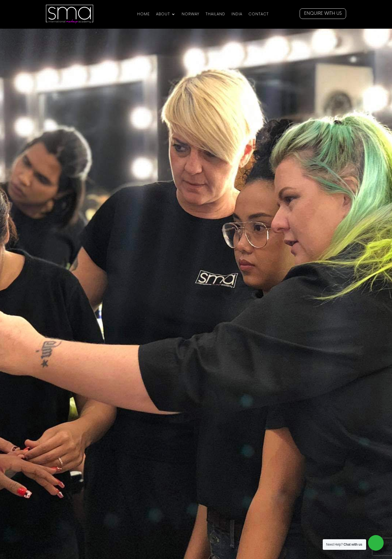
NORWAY (191, 14)
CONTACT (259, 14)
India (237, 14)
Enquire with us (323, 14)
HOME (144, 14)
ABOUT (163, 14)
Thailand (215, 14)
